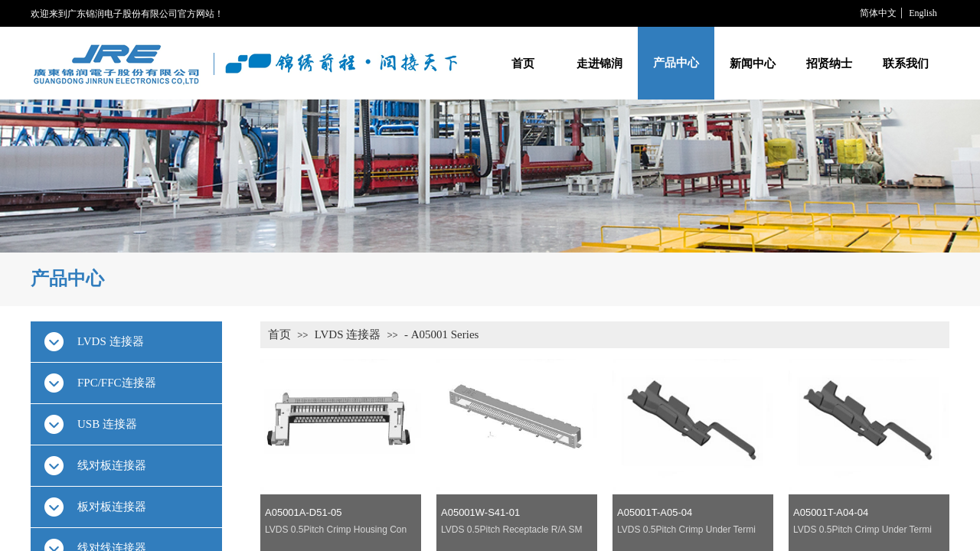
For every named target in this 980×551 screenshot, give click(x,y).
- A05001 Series (442, 334)
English (923, 13)
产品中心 (676, 63)
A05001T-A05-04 (655, 512)
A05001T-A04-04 (831, 512)
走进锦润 (599, 63)
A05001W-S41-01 (480, 512)
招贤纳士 (829, 63)
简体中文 (878, 13)
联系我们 (906, 63)
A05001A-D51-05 (303, 512)
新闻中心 (753, 63)
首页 (523, 63)
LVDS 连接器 (348, 334)
